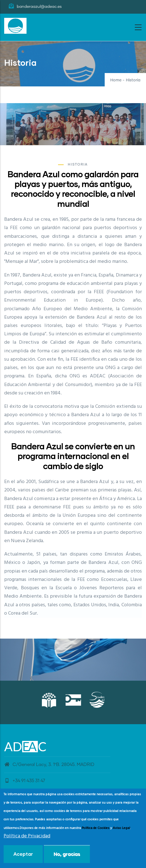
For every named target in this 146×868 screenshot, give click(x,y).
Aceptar (23, 854)
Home (116, 80)
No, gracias (67, 854)
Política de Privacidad (27, 836)
